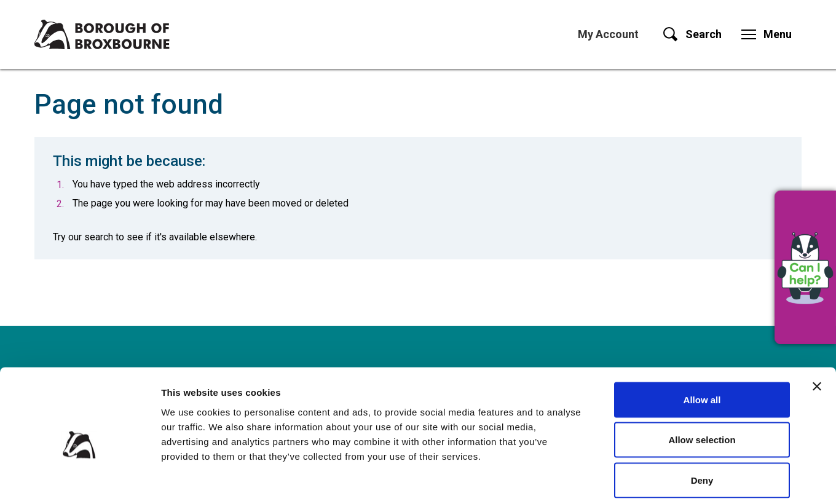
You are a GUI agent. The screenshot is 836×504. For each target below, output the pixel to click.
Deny (702, 423)
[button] (805, 267)
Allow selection (702, 383)
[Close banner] (817, 329)
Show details (645, 480)
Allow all (702, 343)
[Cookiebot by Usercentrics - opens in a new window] (80, 480)
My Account (608, 34)
